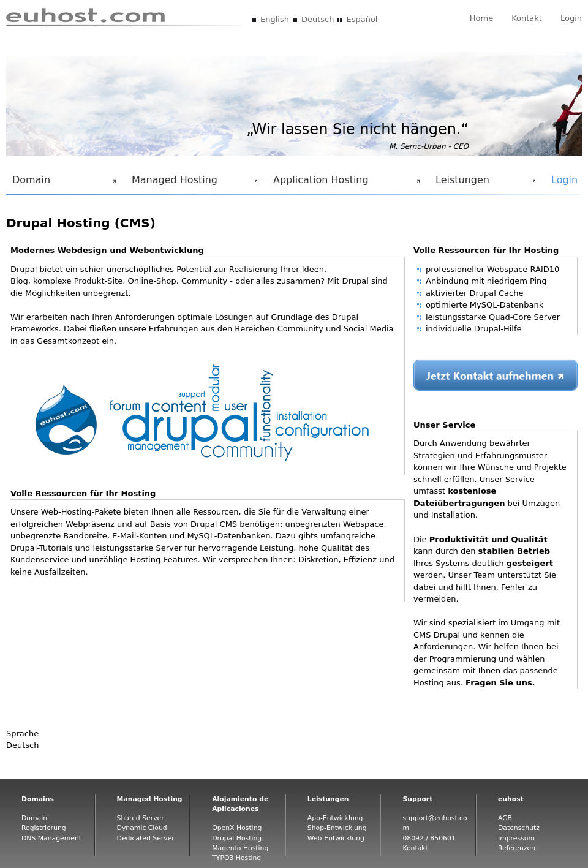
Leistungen (483, 183)
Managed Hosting (192, 183)
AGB (505, 818)
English (275, 19)
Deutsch (318, 19)
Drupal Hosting (237, 838)
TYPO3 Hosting (236, 858)
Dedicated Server (146, 838)
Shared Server (141, 818)
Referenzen (517, 848)
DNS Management (51, 838)
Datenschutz (519, 828)
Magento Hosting (240, 848)
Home (481, 18)
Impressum (516, 838)
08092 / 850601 (429, 838)
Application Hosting (344, 183)
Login (571, 18)
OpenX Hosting (237, 828)
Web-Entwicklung (336, 838)
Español (362, 19)
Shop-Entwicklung (337, 828)
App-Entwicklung (335, 818)
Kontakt (527, 18)
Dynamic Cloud (142, 828)
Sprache (22, 734)
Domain (62, 183)
